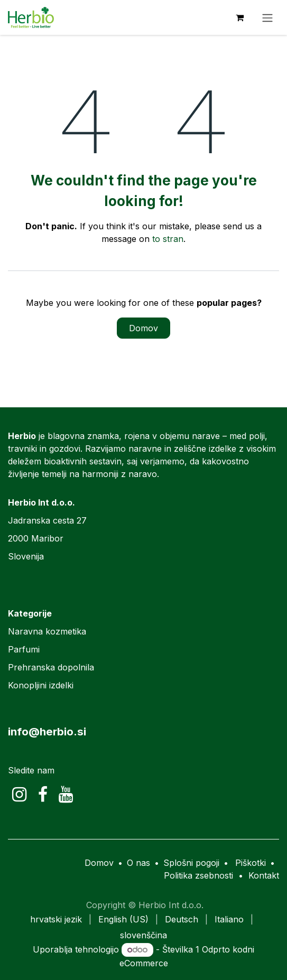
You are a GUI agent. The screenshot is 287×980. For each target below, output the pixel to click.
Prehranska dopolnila (51, 667)
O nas (138, 863)
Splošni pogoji (191, 863)
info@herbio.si (47, 731)
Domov (143, 328)
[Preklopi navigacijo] (267, 17)
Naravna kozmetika (47, 631)
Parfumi (24, 649)
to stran (168, 239)
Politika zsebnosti (198, 875)
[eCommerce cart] (239, 17)
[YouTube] (66, 795)
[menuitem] (56, 919)
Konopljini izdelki (41, 685)
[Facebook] (43, 795)
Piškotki (251, 863)
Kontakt (264, 875)
